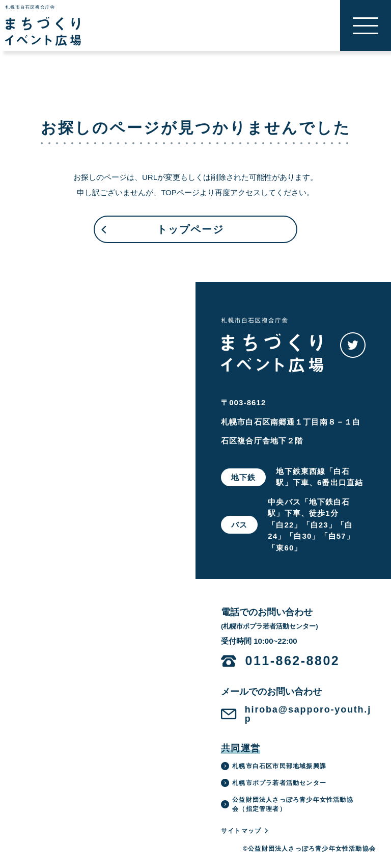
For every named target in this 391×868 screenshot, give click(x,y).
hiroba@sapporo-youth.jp (308, 714)
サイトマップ (245, 831)
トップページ (162, 233)
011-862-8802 (293, 661)
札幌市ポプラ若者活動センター (274, 783)
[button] (366, 25)
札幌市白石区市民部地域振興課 (274, 766)
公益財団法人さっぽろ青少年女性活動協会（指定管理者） (287, 804)
